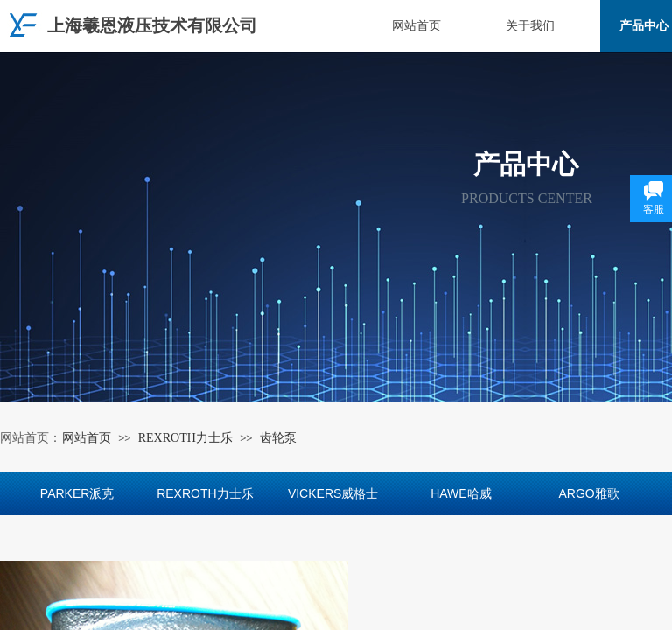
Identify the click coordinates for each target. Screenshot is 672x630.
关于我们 (530, 26)
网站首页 (416, 26)
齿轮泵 (278, 438)
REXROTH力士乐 (185, 438)
